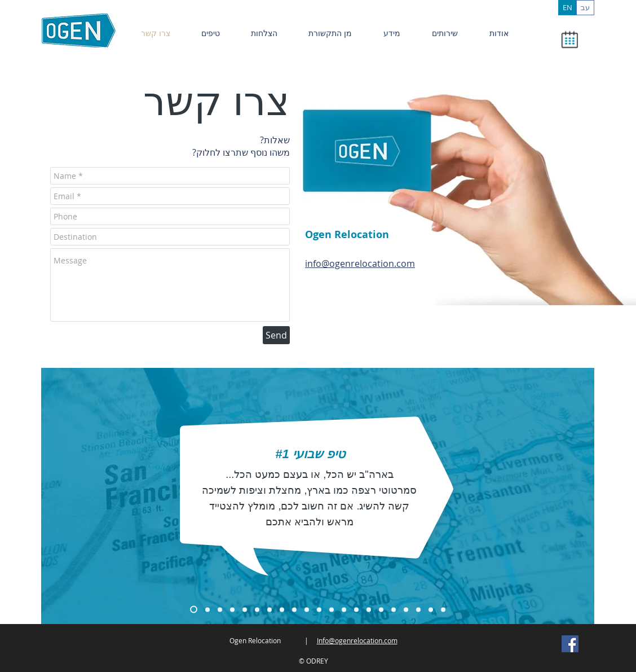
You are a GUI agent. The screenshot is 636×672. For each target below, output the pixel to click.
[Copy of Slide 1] (194, 610)
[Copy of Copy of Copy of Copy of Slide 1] (270, 609)
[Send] (276, 335)
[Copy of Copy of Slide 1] (207, 609)
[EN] (567, 8)
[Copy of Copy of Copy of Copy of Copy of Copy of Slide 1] (294, 609)
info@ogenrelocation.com (360, 263)
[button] (569, 39)
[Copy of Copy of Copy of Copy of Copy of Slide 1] (282, 609)
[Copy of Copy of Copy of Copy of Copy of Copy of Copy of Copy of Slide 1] (443, 609)
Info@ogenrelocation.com (357, 640)
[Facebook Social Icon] (570, 644)
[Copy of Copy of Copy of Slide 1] (220, 609)
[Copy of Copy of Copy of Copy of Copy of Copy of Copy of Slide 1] (356, 609)
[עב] (585, 8)
